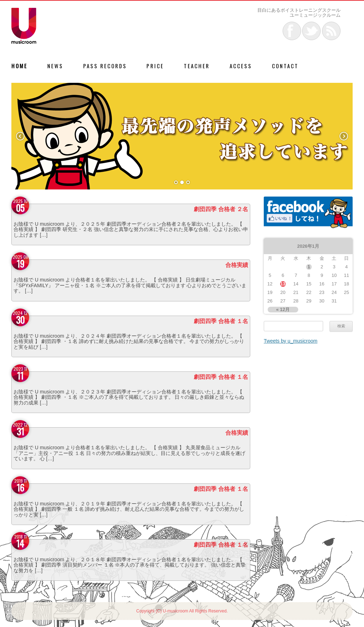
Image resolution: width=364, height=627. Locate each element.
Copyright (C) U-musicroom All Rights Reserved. (182, 611)
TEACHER (197, 66)
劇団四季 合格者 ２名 (221, 209)
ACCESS (241, 66)
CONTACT (285, 66)
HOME (19, 66)
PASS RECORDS (105, 66)
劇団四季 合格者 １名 (221, 321)
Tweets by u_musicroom (291, 341)
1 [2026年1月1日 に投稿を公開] (309, 267)
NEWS (55, 66)
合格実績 (237, 265)
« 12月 (283, 309)
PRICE (155, 66)
